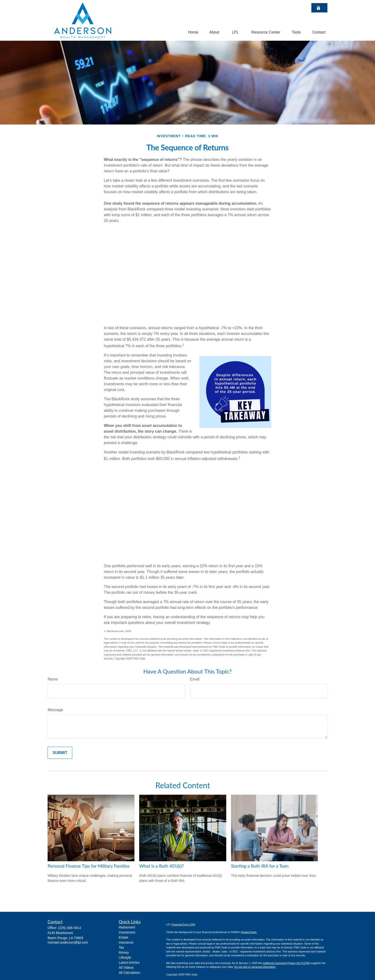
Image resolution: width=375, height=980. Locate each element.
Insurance (126, 942)
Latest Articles (129, 963)
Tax (121, 947)
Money (124, 952)
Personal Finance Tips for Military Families (89, 866)
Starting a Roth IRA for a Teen (260, 866)
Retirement (127, 927)
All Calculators (130, 973)
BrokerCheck (249, 932)
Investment (127, 932)
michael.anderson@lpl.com (68, 942)
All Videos (126, 968)
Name (53, 679)
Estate (124, 937)
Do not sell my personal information (255, 967)
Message (55, 710)
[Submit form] (60, 753)
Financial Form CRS (183, 924)
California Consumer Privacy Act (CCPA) (286, 963)
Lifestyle (125, 957)
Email (195, 679)
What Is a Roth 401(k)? (161, 866)
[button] (193, 32)
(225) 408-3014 (70, 928)
